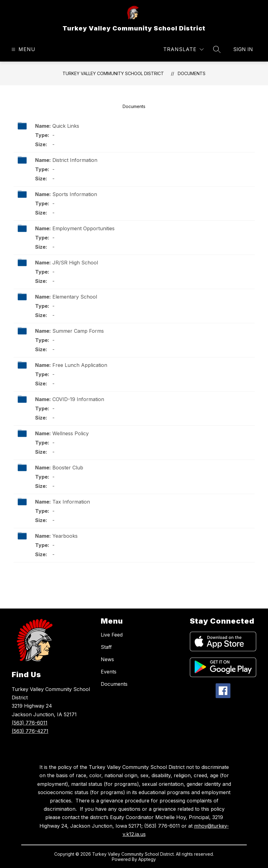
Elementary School (75, 297)
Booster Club (68, 468)
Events (109, 672)
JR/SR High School (75, 263)
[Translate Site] (183, 49)
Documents (192, 73)
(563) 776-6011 (30, 723)
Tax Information (71, 502)
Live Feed (112, 635)
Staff (106, 647)
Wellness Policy (71, 433)
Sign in (243, 49)
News (107, 659)
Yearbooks (65, 536)
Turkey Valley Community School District (113, 73)
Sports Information (75, 194)
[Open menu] (23, 49)
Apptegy (147, 859)
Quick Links (66, 126)
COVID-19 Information (78, 399)
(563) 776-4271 (30, 731)
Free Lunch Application (80, 365)
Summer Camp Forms (78, 331)
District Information (75, 160)
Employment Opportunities (83, 228)
